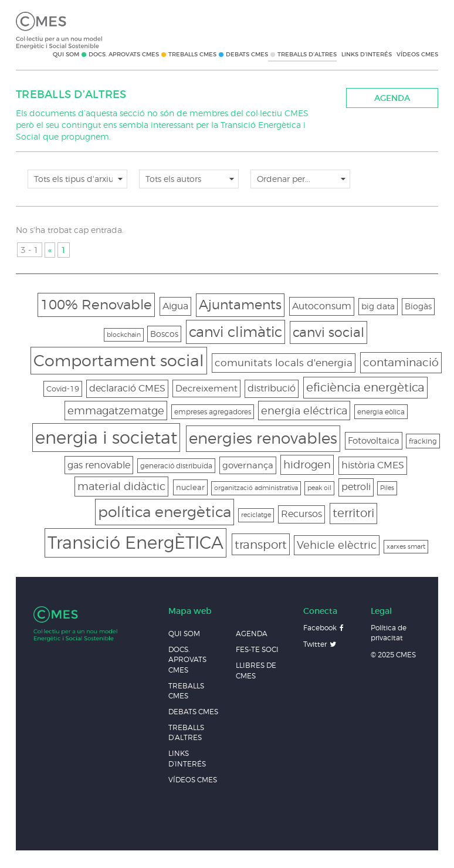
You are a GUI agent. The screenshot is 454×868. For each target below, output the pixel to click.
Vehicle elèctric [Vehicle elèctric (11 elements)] (337, 545)
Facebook (320, 628)
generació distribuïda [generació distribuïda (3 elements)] (176, 466)
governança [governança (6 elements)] (248, 465)
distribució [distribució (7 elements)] (272, 388)
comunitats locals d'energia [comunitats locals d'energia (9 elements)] (284, 362)
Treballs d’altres (307, 54)
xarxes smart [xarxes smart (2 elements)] (406, 547)
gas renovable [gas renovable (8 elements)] (99, 465)
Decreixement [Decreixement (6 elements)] (206, 388)
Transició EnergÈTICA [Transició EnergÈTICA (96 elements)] (135, 543)
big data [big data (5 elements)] (378, 306)
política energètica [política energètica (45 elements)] (165, 512)
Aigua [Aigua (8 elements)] (175, 306)
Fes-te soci (257, 649)
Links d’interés (367, 54)
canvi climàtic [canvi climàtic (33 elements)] (236, 332)
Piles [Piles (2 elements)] (387, 488)
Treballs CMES (192, 54)
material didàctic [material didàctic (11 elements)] (121, 486)
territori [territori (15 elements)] (353, 513)
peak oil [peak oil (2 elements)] (319, 488)
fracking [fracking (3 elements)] (423, 441)
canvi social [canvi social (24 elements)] (328, 332)
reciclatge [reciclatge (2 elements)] (256, 515)
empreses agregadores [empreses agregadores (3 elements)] (213, 412)
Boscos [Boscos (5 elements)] (164, 334)
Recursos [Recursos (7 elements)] (301, 514)
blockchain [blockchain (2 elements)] (124, 335)
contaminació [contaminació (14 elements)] (401, 362)
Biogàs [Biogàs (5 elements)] (418, 306)
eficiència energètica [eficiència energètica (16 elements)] (365, 387)
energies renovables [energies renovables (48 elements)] (263, 438)
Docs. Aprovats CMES (124, 54)
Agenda (392, 98)
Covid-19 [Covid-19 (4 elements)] (63, 389)
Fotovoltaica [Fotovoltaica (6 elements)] (374, 440)
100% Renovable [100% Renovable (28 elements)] (96, 304)
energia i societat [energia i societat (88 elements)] (106, 438)
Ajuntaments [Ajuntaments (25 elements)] (240, 305)
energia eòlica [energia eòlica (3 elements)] (381, 412)
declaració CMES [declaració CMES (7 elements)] (127, 388)
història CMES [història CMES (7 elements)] (373, 465)
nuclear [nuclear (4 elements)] (190, 487)
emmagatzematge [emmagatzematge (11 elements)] (116, 411)
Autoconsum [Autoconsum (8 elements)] (322, 306)
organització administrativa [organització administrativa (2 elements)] (256, 488)
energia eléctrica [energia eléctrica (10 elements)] (304, 411)
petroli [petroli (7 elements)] (356, 487)
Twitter (315, 644)
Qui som (66, 54)
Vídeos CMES (417, 54)
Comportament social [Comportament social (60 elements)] (119, 360)
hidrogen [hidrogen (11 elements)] (307, 465)
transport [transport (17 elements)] (261, 544)
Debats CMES (247, 54)
